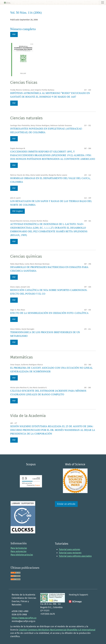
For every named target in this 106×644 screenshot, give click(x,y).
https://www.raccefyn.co (24, 618)
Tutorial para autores (69, 549)
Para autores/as (18, 551)
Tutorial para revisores (70, 553)
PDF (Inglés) (17, 211)
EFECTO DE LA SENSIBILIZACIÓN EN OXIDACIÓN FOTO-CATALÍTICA (49, 313)
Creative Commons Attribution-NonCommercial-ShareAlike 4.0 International (57, 630)
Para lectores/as (19, 548)
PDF (14, 34)
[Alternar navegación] (103, 2)
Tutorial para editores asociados (75, 556)
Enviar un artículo (66, 504)
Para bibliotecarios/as (22, 555)
